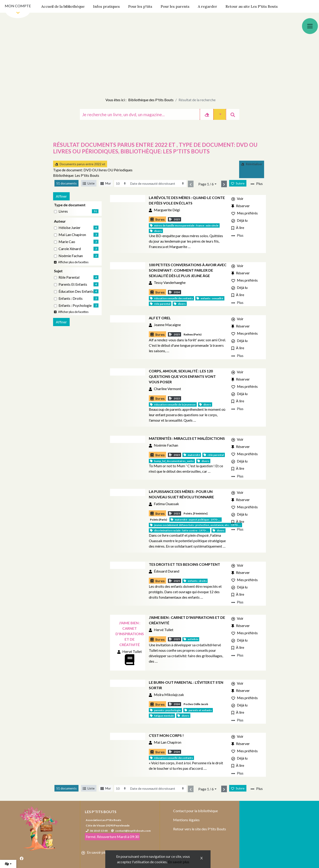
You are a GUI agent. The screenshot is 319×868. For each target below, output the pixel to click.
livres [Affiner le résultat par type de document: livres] (63, 211)
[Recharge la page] (121, 183)
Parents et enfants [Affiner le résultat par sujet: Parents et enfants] (73, 284)
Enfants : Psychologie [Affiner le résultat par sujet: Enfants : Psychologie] (75, 305)
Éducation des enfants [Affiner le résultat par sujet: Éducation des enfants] (76, 291)
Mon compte (18, 6)
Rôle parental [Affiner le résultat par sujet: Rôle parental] (69, 277)
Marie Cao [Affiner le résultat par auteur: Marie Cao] (67, 242)
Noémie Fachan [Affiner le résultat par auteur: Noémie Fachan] (71, 256)
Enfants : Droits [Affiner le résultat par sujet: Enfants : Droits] (71, 298)
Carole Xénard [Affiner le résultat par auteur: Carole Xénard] (70, 249)
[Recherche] (140, 114)
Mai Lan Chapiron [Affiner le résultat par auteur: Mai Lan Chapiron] (72, 235)
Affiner (61, 196)
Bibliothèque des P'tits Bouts (151, 100)
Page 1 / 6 (206, 184)
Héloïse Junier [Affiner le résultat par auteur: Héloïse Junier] (70, 227)
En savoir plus (179, 862)
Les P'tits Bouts (101, 812)
